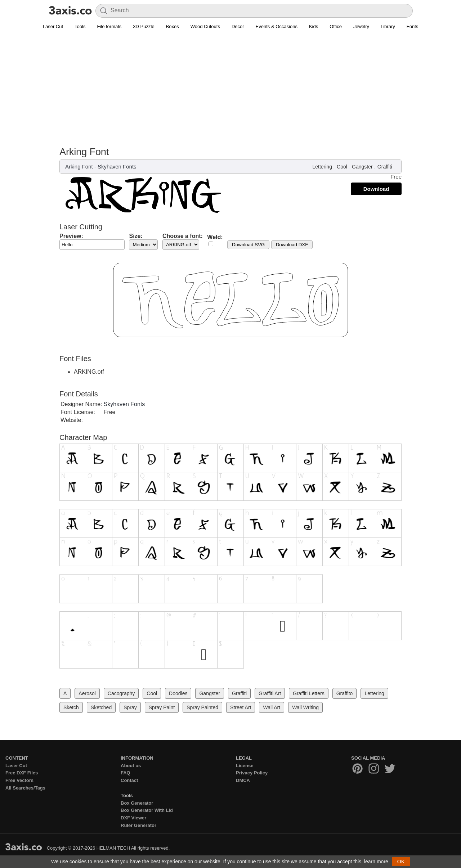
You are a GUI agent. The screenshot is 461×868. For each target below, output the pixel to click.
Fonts (413, 26)
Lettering (322, 167)
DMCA (243, 780)
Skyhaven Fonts (117, 167)
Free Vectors (19, 780)
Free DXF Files (22, 773)
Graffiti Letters (309, 693)
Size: (136, 236)
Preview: (71, 236)
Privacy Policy (252, 773)
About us (131, 766)
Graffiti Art (270, 693)
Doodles (178, 693)
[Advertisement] (230, 92)
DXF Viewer (133, 818)
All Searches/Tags (25, 788)
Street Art (241, 707)
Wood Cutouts (205, 26)
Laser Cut (53, 26)
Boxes (173, 26)
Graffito (345, 693)
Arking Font (79, 167)
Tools (80, 26)
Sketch (71, 707)
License (245, 766)
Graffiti (385, 167)
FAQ (126, 773)
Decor (238, 26)
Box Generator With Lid (147, 810)
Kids (314, 26)
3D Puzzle (144, 26)
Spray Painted (202, 707)
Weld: (215, 237)
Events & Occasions (277, 26)
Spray (130, 707)
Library (388, 26)
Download (376, 189)
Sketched (101, 707)
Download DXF (292, 245)
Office (336, 26)
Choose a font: (183, 236)
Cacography (121, 693)
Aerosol (87, 693)
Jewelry (361, 26)
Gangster (362, 167)
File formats (109, 26)
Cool (342, 167)
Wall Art (272, 707)
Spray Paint (162, 707)
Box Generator (137, 803)
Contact (129, 780)
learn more (376, 862)
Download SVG (248, 245)
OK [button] (401, 862)
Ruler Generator (138, 825)
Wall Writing (305, 707)
